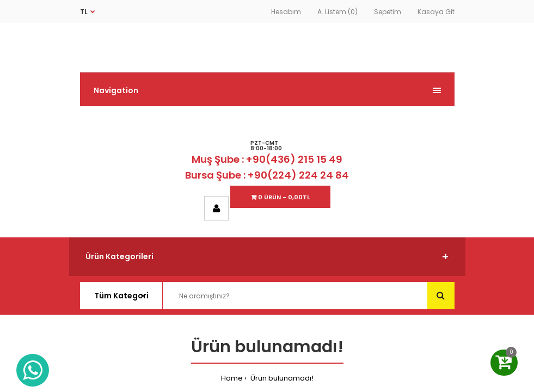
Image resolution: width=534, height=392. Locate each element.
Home (232, 378)
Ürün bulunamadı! (281, 378)
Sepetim (388, 12)
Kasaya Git (436, 12)
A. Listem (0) (337, 12)
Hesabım (286, 12)
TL (84, 12)
